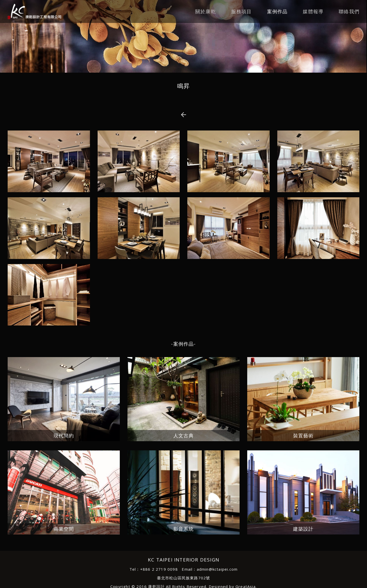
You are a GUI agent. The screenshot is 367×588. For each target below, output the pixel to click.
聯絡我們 (349, 11)
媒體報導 (313, 11)
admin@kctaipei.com (217, 569)
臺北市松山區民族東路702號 (184, 578)
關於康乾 (206, 11)
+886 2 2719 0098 (159, 569)
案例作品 (277, 11)
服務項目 (241, 11)
